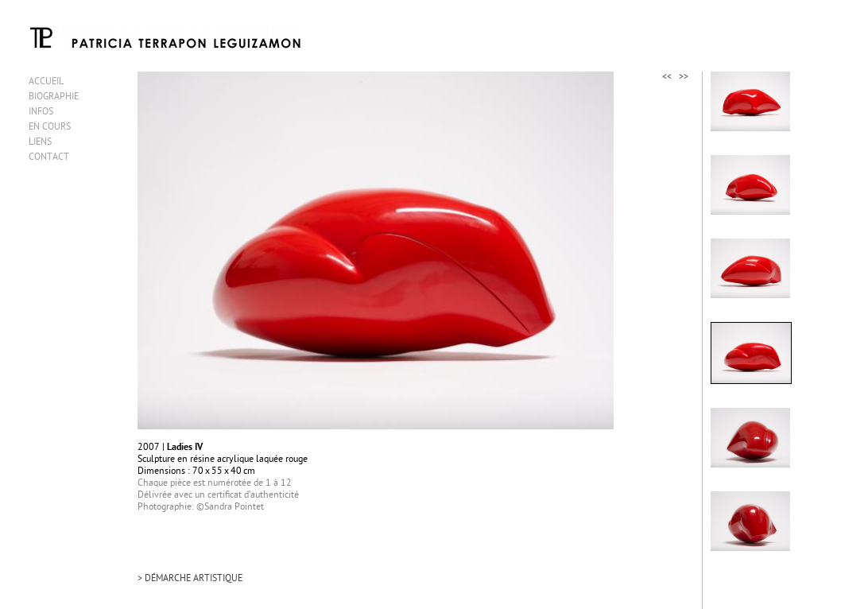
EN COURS (50, 128)
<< (667, 78)
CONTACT (49, 158)
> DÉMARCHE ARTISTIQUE (190, 579)
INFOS (41, 112)
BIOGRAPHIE (54, 97)
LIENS (40, 143)
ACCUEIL (46, 82)
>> (684, 78)
